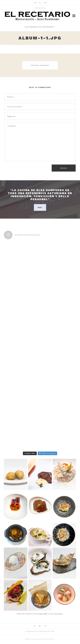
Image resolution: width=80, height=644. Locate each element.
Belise (27, 639)
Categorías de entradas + (40, 27)
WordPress (51, 639)
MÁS (40, 207)
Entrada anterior (40, 65)
